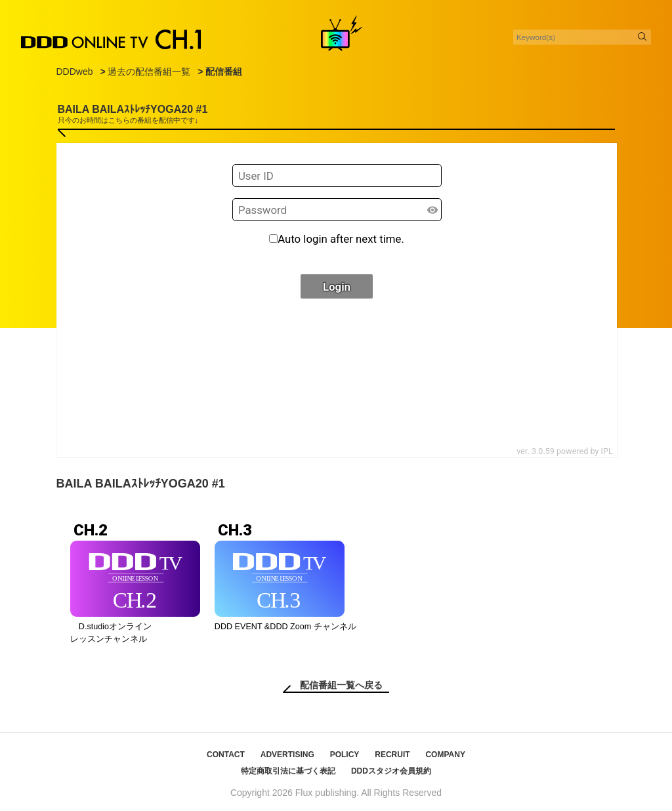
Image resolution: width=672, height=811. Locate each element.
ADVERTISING (287, 755)
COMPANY (445, 755)
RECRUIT (392, 755)
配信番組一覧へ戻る (341, 685)
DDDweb (75, 72)
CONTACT (226, 755)
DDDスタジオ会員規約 (391, 771)
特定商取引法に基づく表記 (288, 771)
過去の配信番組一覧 (149, 72)
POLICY (345, 755)
